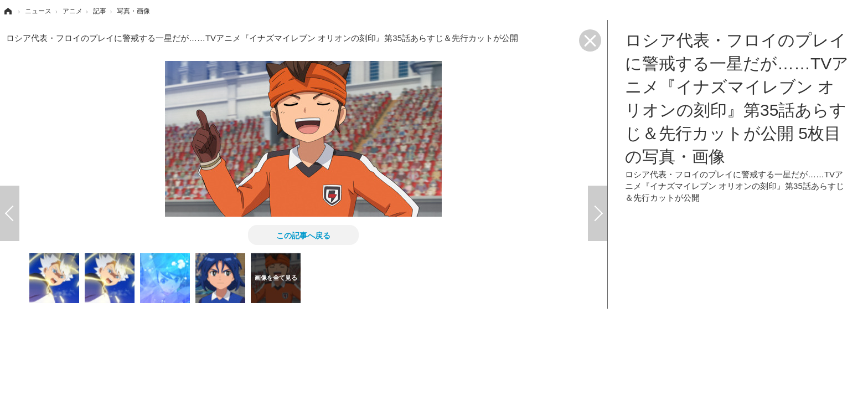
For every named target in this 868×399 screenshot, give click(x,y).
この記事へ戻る (303, 235)
